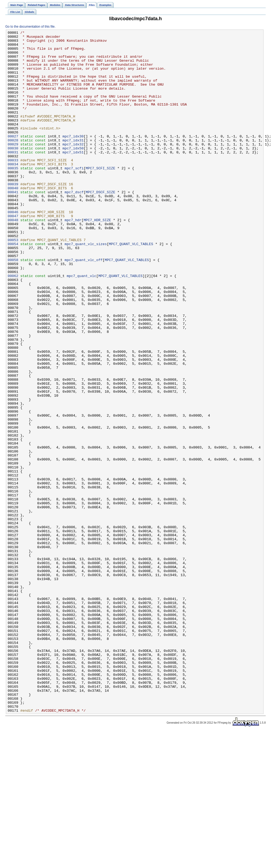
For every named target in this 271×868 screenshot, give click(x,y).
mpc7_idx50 (73, 172)
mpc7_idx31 (73, 162)
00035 (13, 196)
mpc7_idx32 (73, 167)
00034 (13, 191)
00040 (13, 220)
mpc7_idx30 (73, 158)
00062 (13, 325)
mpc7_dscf (74, 225)
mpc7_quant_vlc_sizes (86, 287)
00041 (13, 225)
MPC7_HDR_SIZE (97, 258)
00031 (13, 177)
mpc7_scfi (74, 196)
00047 (13, 253)
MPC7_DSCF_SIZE (101, 225)
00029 (13, 167)
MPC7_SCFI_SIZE (101, 196)
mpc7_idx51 (73, 177)
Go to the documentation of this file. (30, 27)
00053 (13, 282)
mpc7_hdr (73, 258)
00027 (13, 158)
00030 (13, 172)
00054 (13, 287)
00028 (13, 162)
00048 (13, 258)
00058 (13, 306)
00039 (13, 215)
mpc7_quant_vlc (81, 325)
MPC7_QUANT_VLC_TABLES (131, 287)
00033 (13, 186)
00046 (13, 249)
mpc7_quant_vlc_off (84, 306)
